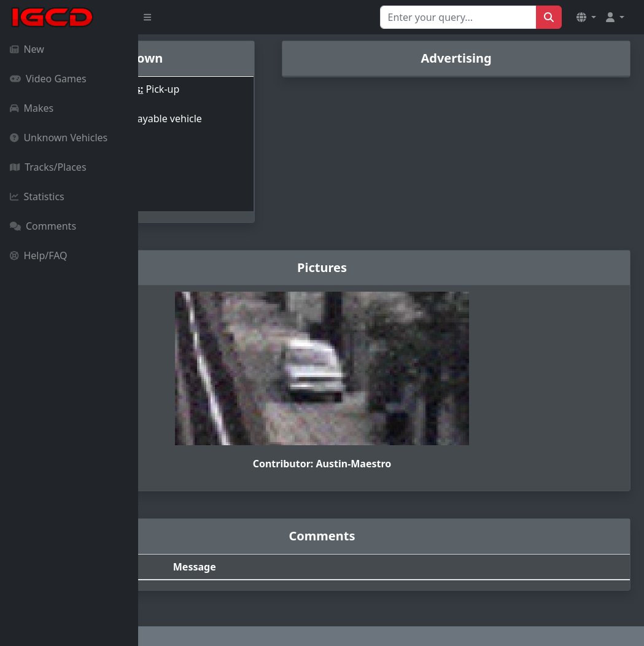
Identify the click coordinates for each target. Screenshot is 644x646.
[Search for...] (458, 17)
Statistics (37, 197)
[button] (586, 17)
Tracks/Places (48, 167)
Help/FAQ (39, 255)
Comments (43, 226)
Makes (32, 108)
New (27, 49)
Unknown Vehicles (59, 138)
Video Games (48, 79)
